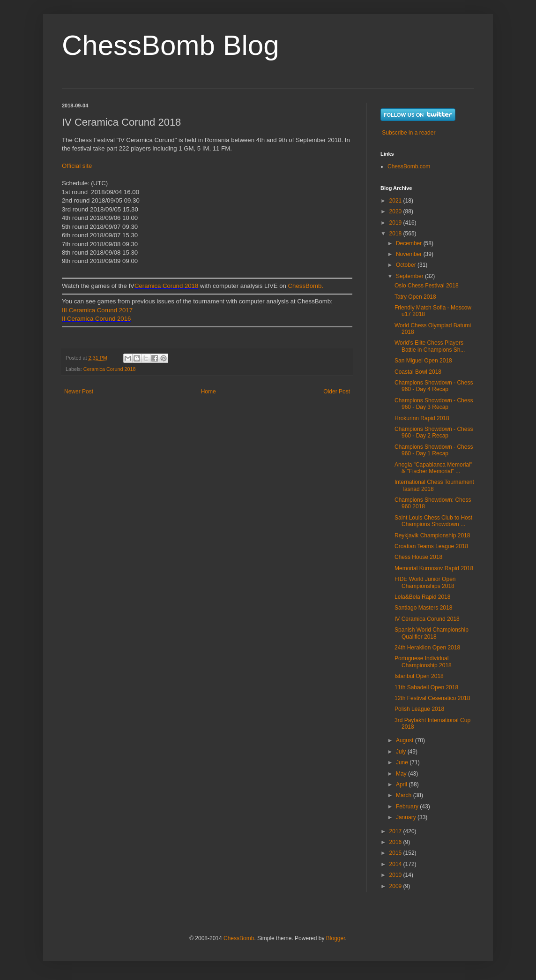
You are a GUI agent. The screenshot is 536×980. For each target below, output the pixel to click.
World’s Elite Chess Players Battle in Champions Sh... (430, 346)
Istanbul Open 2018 (419, 676)
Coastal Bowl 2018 (418, 372)
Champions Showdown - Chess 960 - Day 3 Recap (434, 404)
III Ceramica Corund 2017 (97, 310)
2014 (396, 864)
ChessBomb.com (409, 166)
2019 (396, 223)
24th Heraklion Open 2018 (427, 648)
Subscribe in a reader (409, 133)
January (407, 817)
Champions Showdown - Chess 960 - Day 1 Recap (434, 450)
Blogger (336, 938)
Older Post (337, 392)
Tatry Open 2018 (415, 297)
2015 (396, 853)
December (410, 243)
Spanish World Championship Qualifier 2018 (432, 633)
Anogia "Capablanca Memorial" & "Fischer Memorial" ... (433, 468)
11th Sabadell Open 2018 (426, 687)
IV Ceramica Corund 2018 (427, 619)
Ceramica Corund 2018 (166, 286)
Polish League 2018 (419, 709)
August (406, 740)
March (405, 795)
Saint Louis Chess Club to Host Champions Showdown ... (433, 521)
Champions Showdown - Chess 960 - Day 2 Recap (434, 432)
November (410, 254)
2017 (396, 831)
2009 (396, 886)
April (402, 784)
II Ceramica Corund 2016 (96, 319)
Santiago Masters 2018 (423, 608)
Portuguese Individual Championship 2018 (423, 662)
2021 (396, 201)
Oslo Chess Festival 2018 (427, 286)
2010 (396, 875)
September (410, 276)
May (402, 774)
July (402, 752)
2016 (396, 842)
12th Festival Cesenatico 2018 (432, 698)
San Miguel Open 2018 (423, 361)
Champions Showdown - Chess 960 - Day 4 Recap (434, 386)
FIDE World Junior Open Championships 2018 (425, 582)
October (407, 265)
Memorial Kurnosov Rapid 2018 (434, 568)
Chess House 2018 (418, 557)
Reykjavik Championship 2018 (432, 535)
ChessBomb (239, 938)
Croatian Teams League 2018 (431, 546)
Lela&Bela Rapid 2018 (422, 597)
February (408, 807)
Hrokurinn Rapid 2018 (422, 418)
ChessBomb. (306, 286)
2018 (396, 234)
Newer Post (79, 392)
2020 (396, 211)
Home (208, 392)
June (403, 762)
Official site (77, 166)
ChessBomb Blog (171, 45)
